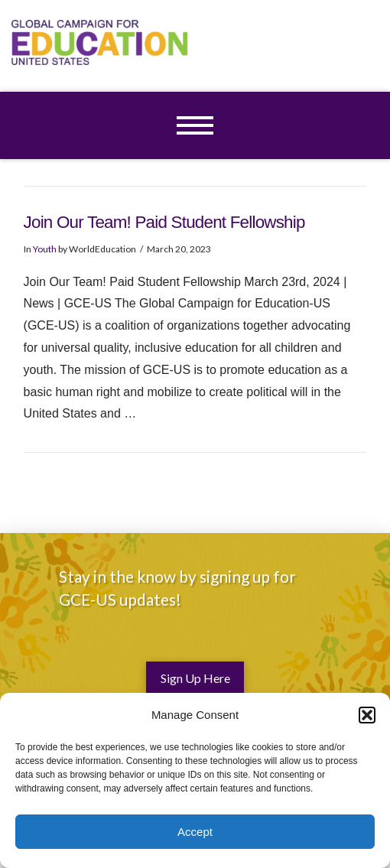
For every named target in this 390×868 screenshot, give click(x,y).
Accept (195, 832)
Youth (45, 249)
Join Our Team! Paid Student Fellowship (164, 222)
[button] (367, 715)
